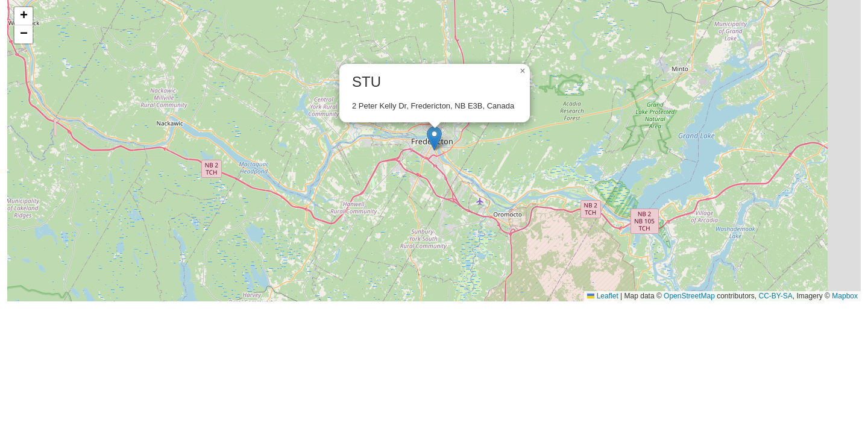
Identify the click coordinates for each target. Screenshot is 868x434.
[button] (434, 138)
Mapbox (845, 296)
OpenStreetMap (689, 296)
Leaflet (602, 296)
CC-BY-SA (776, 296)
